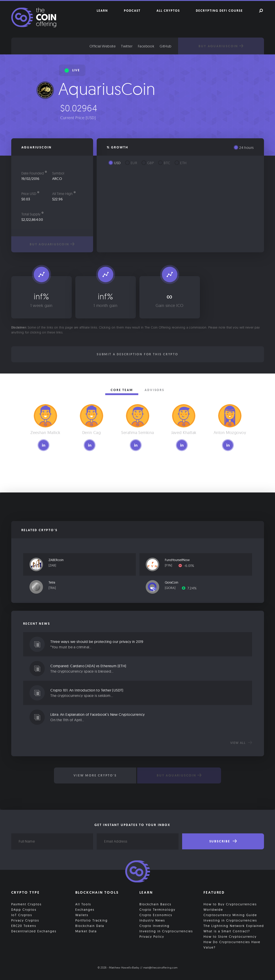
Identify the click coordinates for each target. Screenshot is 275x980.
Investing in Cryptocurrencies (166, 930)
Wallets (82, 914)
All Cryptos (168, 11)
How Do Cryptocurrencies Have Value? (232, 944)
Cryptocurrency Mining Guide (230, 914)
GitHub (178, 46)
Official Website (115, 46)
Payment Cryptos (26, 903)
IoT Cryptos (22, 914)
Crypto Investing (154, 925)
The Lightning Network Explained (234, 925)
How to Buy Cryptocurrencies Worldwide (230, 906)
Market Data (86, 930)
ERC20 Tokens (24, 925)
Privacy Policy (152, 936)
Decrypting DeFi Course (219, 11)
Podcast (132, 11)
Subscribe (223, 841)
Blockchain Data (90, 925)
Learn (102, 11)
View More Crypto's (94, 775)
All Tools (83, 903)
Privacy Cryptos (25, 920)
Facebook (159, 46)
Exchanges (85, 909)
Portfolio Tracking (92, 920)
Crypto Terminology (157, 909)
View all (241, 743)
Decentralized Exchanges (34, 930)
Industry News (152, 920)
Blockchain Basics (155, 903)
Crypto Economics (156, 914)
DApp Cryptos (24, 909)
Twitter (139, 46)
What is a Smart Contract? (227, 930)
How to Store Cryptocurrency (230, 936)
